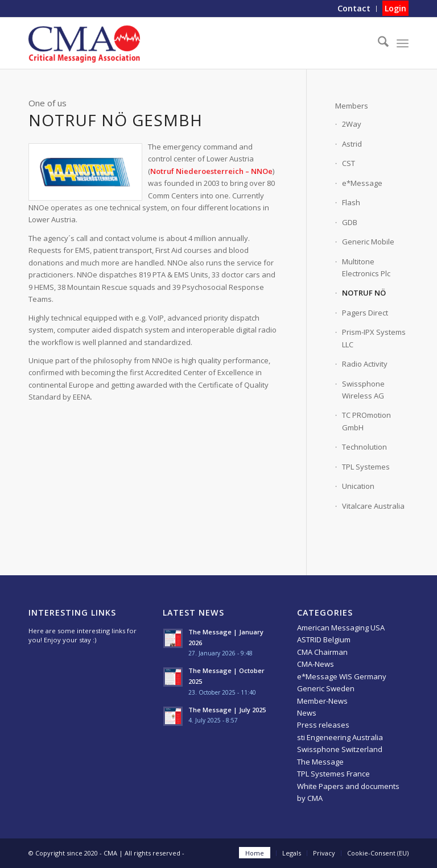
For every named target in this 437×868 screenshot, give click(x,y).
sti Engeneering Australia (340, 737)
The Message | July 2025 (227, 710)
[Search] (378, 43)
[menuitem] (354, 9)
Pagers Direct (365, 313)
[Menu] (403, 43)
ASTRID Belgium (324, 639)
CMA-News (316, 664)
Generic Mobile (368, 242)
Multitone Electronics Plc (366, 267)
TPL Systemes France (333, 774)
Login (395, 8)
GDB (350, 222)
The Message (320, 762)
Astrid (352, 144)
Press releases (323, 725)
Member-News (322, 701)
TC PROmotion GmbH (366, 421)
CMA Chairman (322, 652)
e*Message (362, 183)
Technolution (364, 447)
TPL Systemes (366, 467)
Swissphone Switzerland (340, 749)
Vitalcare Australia (373, 506)
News (307, 713)
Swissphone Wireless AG (363, 390)
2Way (352, 124)
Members (352, 106)
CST (349, 163)
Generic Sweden (326, 688)
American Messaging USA (341, 628)
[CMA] (84, 43)
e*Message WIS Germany (342, 676)
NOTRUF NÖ (364, 293)
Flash (351, 202)
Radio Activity (365, 364)
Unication (358, 486)
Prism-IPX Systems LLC (374, 338)
